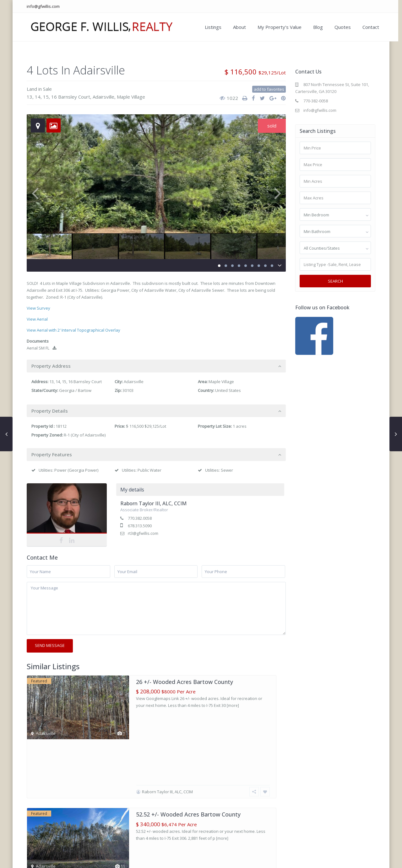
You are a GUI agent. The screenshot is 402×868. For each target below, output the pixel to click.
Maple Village (131, 97)
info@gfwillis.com (43, 6)
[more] (233, 705)
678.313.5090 (140, 526)
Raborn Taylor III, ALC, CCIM (153, 503)
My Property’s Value (275, 27)
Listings (209, 27)
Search (335, 281)
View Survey (38, 308)
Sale (47, 89)
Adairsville (103, 97)
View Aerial (37, 319)
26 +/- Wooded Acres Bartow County (185, 682)
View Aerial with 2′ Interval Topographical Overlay (73, 330)
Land (32, 89)
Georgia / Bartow (75, 390)
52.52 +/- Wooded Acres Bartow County (188, 756)
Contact (366, 27)
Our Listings (259, 859)
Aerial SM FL (41, 348)
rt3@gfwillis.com (143, 533)
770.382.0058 (140, 518)
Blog (314, 27)
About (235, 27)
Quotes (338, 27)
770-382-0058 (316, 101)
